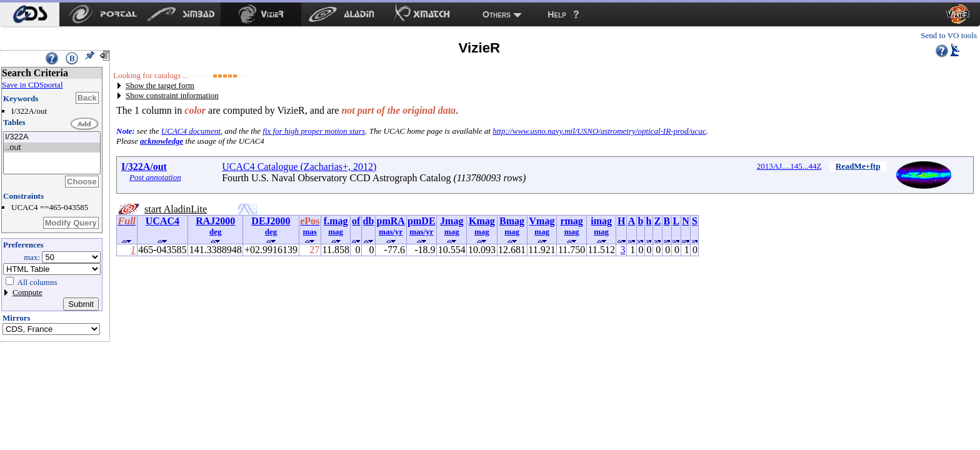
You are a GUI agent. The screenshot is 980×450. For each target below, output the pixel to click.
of (356, 221)
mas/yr (391, 232)
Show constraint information (172, 95)
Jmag (452, 221)
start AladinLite (176, 209)
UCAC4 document (191, 131)
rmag (571, 221)
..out (52, 148)
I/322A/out (144, 167)
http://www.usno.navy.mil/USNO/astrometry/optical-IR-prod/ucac (599, 131)
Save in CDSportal (32, 85)
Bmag (512, 221)
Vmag (542, 221)
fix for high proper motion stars (314, 131)
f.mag (336, 221)
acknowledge (162, 141)
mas (310, 232)
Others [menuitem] (497, 14)
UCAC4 (162, 221)
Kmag (482, 221)
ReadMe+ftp (858, 166)
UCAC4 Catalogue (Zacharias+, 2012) (299, 167)
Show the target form (160, 85)
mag (336, 232)
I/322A (52, 137)
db (369, 221)
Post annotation (155, 177)
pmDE (421, 221)
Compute (27, 292)
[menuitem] (30, 14)
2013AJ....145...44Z (789, 166)
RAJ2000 (215, 221)
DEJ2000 (271, 221)
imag (601, 221)
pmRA (391, 221)
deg (216, 232)
